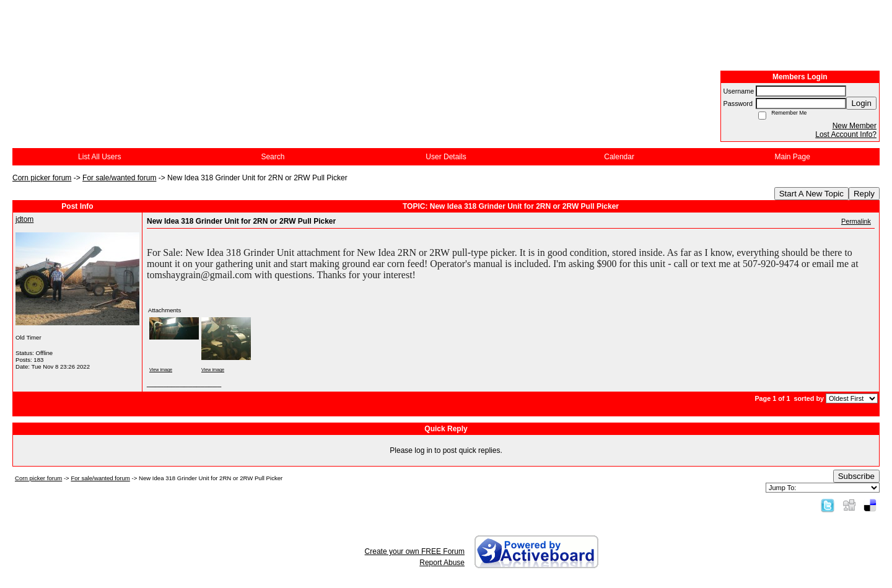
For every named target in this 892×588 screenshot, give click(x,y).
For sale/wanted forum (119, 178)
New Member (855, 126)
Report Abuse (442, 563)
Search (273, 157)
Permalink (856, 221)
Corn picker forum (42, 178)
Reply (864, 194)
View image (161, 370)
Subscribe (856, 476)
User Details (446, 157)
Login (861, 103)
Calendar (619, 157)
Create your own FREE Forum (415, 551)
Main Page (793, 157)
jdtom (24, 219)
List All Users (99, 157)
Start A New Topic (811, 194)
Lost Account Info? (846, 134)
